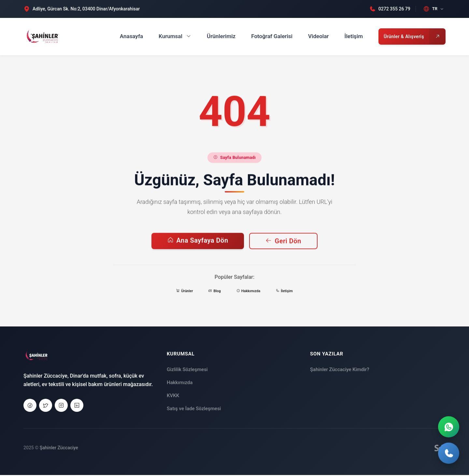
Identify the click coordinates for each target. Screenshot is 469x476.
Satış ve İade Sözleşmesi (194, 410)
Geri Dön (283, 246)
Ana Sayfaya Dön (198, 246)
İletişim (354, 36)
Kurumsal (175, 36)
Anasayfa (131, 36)
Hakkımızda (180, 384)
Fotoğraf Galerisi (272, 36)
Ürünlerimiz (221, 36)
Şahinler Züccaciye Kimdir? (340, 371)
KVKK (173, 397)
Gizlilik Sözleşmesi (187, 371)
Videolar (318, 36)
